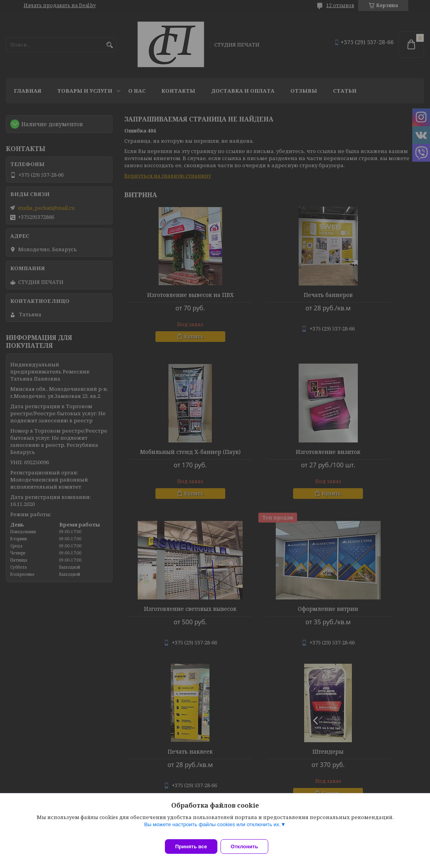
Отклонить (249, 847)
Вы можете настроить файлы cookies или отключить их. (212, 829)
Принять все (191, 847)
